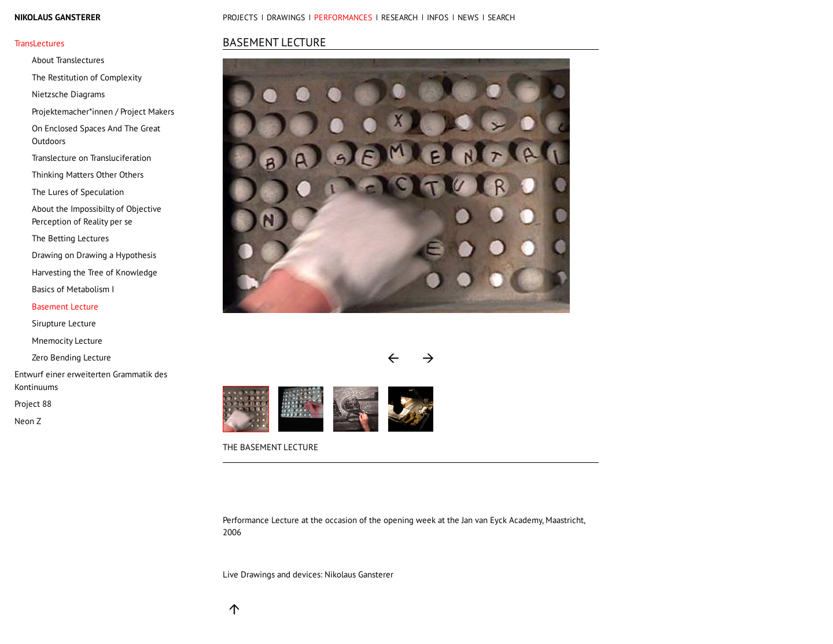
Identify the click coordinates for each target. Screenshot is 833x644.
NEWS (468, 17)
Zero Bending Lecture (71, 357)
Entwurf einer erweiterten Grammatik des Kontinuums (91, 380)
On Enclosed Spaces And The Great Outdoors (96, 134)
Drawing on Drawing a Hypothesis (94, 255)
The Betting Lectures (70, 238)
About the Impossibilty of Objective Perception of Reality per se (97, 215)
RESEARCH (399, 17)
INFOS (438, 17)
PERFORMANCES (343, 17)
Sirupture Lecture (64, 323)
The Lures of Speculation (78, 192)
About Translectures (68, 60)
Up (234, 609)
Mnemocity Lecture (67, 341)
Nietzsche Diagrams (68, 94)
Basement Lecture (65, 306)
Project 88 (33, 404)
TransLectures (39, 43)
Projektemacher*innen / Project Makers (103, 111)
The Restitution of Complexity (87, 77)
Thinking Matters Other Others (88, 174)
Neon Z (28, 421)
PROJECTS (240, 17)
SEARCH (501, 17)
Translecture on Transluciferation (91, 158)
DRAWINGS (286, 17)
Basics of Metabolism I (73, 289)
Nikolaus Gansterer (58, 17)
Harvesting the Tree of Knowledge (95, 272)
